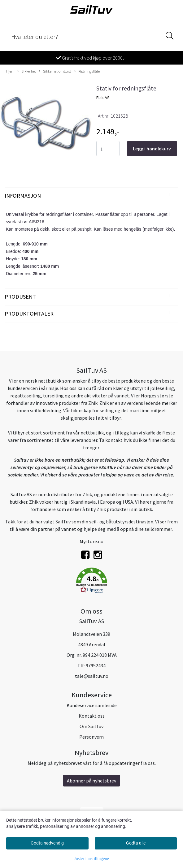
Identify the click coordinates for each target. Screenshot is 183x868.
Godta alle (136, 843)
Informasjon (23, 196)
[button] (91, 581)
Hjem (10, 71)
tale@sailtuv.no (92, 676)
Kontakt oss (92, 716)
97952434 (96, 665)
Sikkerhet (27, 71)
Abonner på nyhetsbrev (91, 781)
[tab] (91, 196)
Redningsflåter (88, 71)
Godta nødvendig (47, 843)
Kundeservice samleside (92, 705)
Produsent (20, 297)
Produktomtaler (29, 314)
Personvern (91, 737)
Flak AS (103, 98)
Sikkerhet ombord (55, 71)
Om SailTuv (91, 726)
